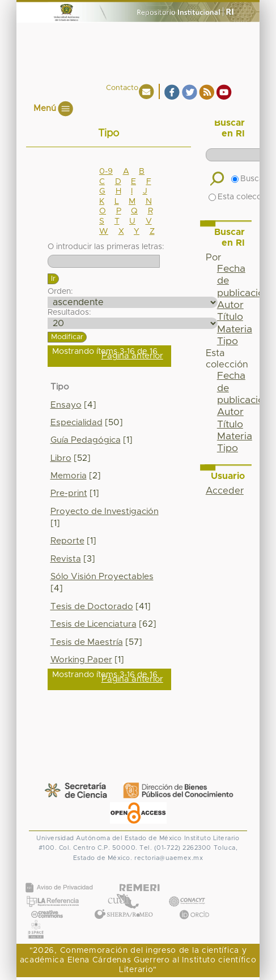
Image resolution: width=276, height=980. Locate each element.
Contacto (122, 88)
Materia (235, 329)
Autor (230, 305)
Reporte (67, 541)
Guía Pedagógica (86, 440)
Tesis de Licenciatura (94, 624)
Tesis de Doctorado (92, 607)
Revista (66, 559)
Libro (61, 458)
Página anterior (132, 356)
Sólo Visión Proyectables (102, 577)
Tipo (228, 341)
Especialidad (77, 423)
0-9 (106, 172)
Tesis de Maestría (87, 642)
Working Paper (81, 660)
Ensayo (66, 405)
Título (230, 317)
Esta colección (241, 197)
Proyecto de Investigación (105, 512)
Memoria (69, 476)
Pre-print (69, 493)
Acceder (225, 491)
